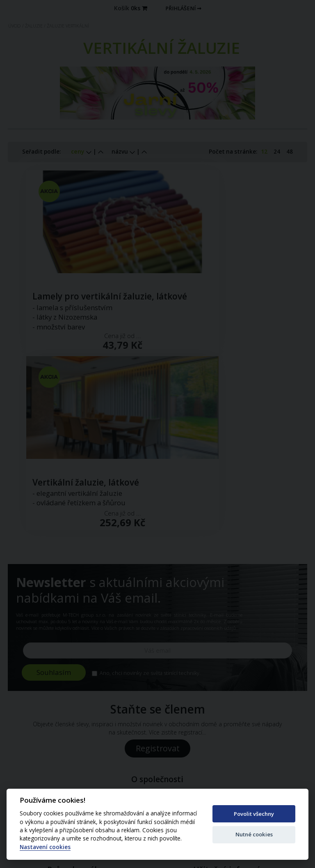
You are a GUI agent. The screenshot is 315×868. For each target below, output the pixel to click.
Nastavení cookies (45, 847)
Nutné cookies (254, 834)
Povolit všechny (254, 814)
